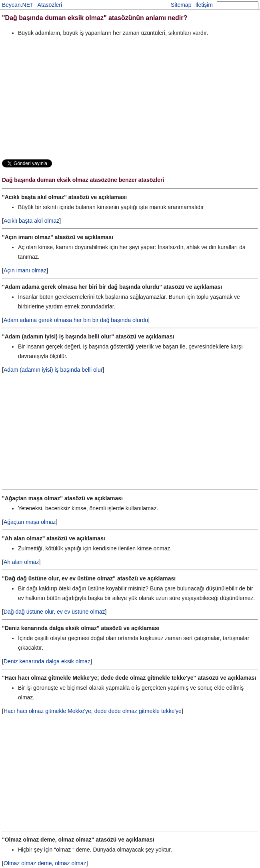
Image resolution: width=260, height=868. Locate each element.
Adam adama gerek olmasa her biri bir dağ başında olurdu (76, 320)
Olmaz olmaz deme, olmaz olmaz (45, 863)
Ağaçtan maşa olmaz (30, 522)
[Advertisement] (130, 98)
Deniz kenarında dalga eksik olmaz (47, 661)
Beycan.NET (18, 5)
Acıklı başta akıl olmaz (31, 221)
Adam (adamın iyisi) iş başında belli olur (53, 370)
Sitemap (181, 5)
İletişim (204, 5)
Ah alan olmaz (21, 562)
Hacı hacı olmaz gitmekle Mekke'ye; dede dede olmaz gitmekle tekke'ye (93, 711)
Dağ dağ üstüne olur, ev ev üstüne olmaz (54, 612)
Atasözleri (50, 5)
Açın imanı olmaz (25, 270)
